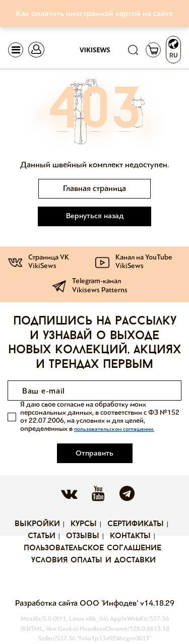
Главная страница (94, 188)
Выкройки (37, 524)
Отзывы (83, 536)
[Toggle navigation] (16, 50)
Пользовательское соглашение (92, 548)
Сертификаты (136, 524)
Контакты (130, 536)
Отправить (94, 453)
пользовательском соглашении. (114, 429)
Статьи (42, 536)
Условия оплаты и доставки (93, 560)
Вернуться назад (95, 216)
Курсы (84, 524)
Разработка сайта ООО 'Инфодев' (78, 603)
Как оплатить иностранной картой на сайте (94, 13)
